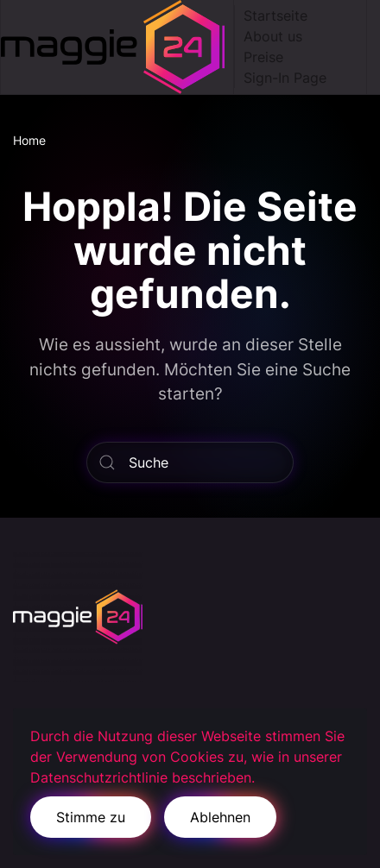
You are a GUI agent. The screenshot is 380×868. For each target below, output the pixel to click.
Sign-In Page (285, 78)
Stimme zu (91, 817)
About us (273, 36)
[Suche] (190, 462)
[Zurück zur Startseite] (117, 47)
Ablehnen (220, 817)
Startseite (275, 16)
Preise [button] (263, 57)
